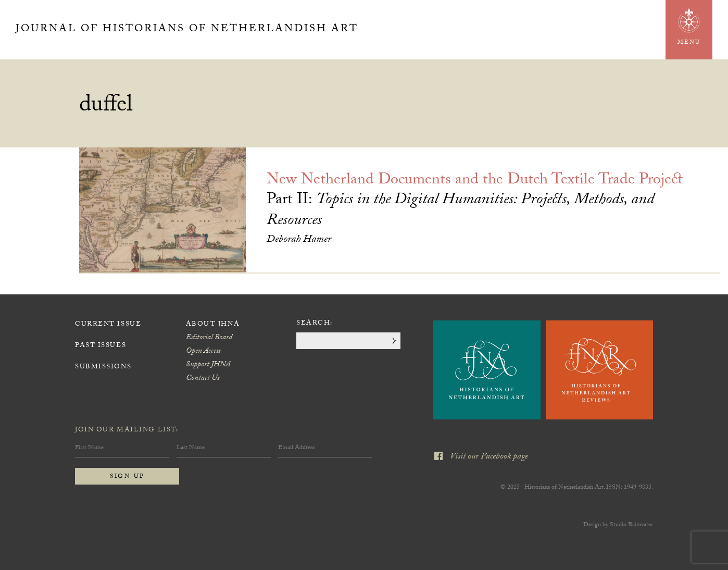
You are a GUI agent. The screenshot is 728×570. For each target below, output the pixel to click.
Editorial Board (209, 338)
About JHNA (213, 325)
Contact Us (203, 379)
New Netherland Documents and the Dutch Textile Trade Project (475, 181)
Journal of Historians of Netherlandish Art (187, 30)
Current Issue (108, 325)
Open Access (203, 352)
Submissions (103, 367)
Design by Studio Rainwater (618, 525)
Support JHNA (208, 365)
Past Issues (101, 346)
